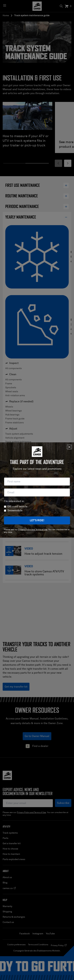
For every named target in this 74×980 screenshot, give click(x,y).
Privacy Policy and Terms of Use (33, 530)
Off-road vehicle (17, 507)
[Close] (69, 447)
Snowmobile (15, 511)
